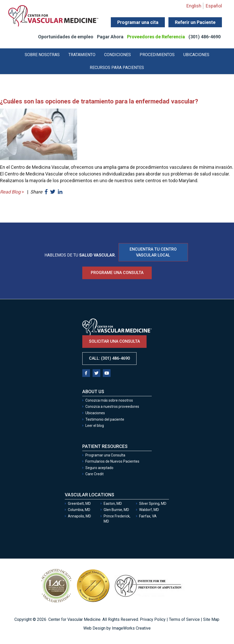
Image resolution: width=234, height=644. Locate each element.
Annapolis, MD (79, 516)
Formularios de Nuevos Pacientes (112, 461)
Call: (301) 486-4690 (109, 358)
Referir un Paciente (195, 22)
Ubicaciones (196, 55)
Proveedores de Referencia (156, 37)
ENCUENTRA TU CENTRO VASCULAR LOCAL (153, 252)
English (194, 6)
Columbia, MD (79, 510)
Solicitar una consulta (114, 341)
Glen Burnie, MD (116, 510)
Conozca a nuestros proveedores (112, 407)
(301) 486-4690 (205, 37)
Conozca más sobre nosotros (109, 400)
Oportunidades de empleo (66, 37)
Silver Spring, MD (153, 504)
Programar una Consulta (106, 455)
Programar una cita (138, 22)
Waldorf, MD (149, 510)
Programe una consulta (117, 273)
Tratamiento (82, 55)
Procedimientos (157, 55)
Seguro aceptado (99, 468)
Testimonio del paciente (105, 419)
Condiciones (118, 55)
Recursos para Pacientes (117, 68)
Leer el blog (95, 426)
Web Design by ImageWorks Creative (117, 628)
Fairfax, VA (148, 516)
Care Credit (94, 474)
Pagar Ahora (110, 37)
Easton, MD (113, 504)
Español (214, 6)
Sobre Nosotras (42, 55)
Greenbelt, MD (79, 504)
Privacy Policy (153, 619)
